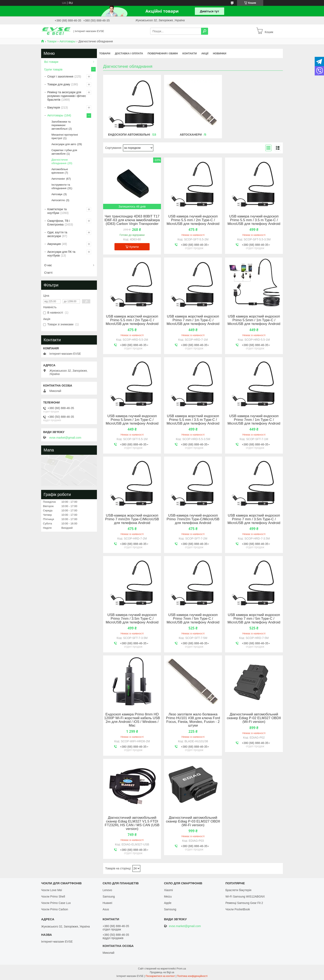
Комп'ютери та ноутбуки (57, 211)
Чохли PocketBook (238, 909)
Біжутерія (54, 107)
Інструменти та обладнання (61, 186)
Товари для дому (59, 84)
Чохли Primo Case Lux (56, 903)
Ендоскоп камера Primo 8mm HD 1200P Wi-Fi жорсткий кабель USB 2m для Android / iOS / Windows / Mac (132, 720)
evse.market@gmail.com (65, 438)
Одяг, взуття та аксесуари (57, 234)
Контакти (190, 53)
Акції (205, 53)
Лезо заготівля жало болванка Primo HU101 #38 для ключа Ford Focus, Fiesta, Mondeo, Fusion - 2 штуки (193, 720)
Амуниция (54, 244)
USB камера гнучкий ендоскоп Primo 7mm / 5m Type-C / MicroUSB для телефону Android (193, 619)
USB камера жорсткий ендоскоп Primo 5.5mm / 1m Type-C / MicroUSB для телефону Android (254, 320)
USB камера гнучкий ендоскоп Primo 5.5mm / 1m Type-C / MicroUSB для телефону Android (132, 420)
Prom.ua (181, 969)
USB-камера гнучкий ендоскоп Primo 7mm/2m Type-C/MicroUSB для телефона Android (193, 519)
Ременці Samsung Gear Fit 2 (244, 903)
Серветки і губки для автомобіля (64, 152)
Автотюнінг (58, 179)
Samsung (109, 896)
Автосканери (191, 135)
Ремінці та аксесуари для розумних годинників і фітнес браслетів (67, 96)
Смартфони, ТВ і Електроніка (59, 223)
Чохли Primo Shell (53, 896)
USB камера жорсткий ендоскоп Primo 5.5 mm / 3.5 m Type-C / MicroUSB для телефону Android (193, 420)
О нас (48, 265)
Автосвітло (58, 200)
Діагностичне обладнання (60, 161)
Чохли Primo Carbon (55, 909)
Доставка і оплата (129, 53)
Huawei (107, 903)
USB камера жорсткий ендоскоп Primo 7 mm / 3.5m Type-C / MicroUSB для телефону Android (254, 519)
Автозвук (57, 194)
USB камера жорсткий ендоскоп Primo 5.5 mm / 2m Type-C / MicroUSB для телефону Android (132, 320)
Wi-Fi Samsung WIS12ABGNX (245, 896)
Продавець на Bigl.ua (162, 972)
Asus (106, 909)
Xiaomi (169, 890)
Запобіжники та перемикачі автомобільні (61, 125)
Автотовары (67, 41)
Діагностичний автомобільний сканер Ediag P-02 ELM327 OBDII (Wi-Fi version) (254, 718)
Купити (134, 247)
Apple (168, 903)
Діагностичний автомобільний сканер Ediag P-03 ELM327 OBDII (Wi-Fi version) (193, 821)
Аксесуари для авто (64, 144)
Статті (48, 273)
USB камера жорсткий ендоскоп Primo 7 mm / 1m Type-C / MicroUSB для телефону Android (193, 320)
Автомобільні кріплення (60, 171)
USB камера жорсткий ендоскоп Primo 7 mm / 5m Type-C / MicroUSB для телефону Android (254, 619)
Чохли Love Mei (52, 890)
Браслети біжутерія (238, 890)
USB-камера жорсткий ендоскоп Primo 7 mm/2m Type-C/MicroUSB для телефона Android (132, 519)
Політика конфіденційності (192, 976)
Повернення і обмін (163, 53)
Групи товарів (53, 69)
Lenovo (107, 890)
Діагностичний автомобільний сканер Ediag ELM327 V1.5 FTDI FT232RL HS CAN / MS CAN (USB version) (132, 823)
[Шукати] (205, 31)
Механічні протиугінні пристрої (65, 136)
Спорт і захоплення (60, 76)
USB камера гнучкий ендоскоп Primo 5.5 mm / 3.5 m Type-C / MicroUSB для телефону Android (254, 220)
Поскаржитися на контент (160, 976)
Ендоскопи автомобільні (129, 135)
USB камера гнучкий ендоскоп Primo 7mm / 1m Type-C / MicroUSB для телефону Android (254, 420)
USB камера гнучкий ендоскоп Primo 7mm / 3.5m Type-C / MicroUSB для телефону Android (132, 619)
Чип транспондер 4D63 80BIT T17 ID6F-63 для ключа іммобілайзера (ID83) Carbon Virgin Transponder (132, 220)
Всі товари (51, 62)
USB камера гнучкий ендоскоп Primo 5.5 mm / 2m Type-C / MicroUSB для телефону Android (193, 220)
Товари (52, 41)
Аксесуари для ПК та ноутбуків (61, 254)
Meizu (168, 896)
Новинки (220, 53)
